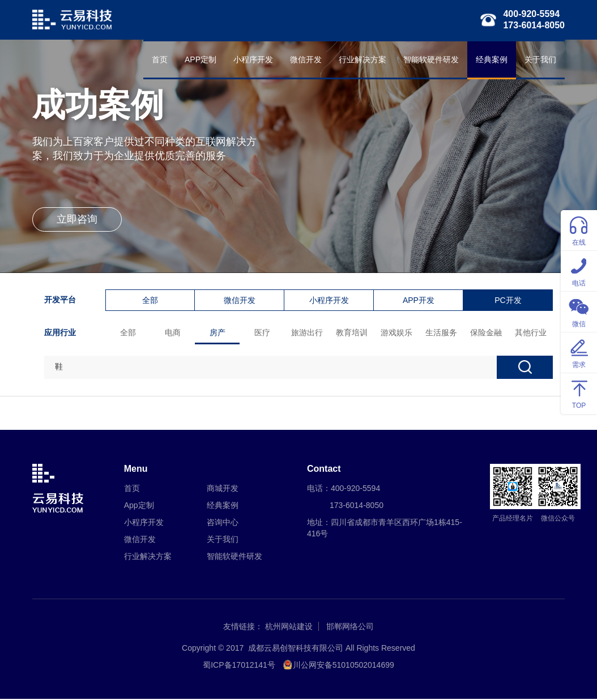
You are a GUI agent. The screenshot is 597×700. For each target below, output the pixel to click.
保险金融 (487, 333)
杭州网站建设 (289, 628)
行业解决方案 (363, 59)
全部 (151, 301)
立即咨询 (78, 221)
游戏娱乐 (397, 333)
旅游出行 (308, 333)
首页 (160, 59)
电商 (173, 333)
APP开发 (419, 301)
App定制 (139, 506)
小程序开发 (253, 59)
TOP (579, 393)
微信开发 (306, 59)
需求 (579, 352)
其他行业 (531, 333)
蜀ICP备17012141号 (239, 666)
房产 (218, 333)
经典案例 (492, 59)
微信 (579, 311)
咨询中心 (223, 523)
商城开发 (223, 489)
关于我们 (540, 59)
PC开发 (508, 301)
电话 (579, 270)
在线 (579, 230)
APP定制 (201, 59)
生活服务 (442, 333)
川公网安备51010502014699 (344, 666)
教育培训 (352, 333)
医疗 (263, 333)
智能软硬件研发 (431, 59)
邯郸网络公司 (350, 628)
